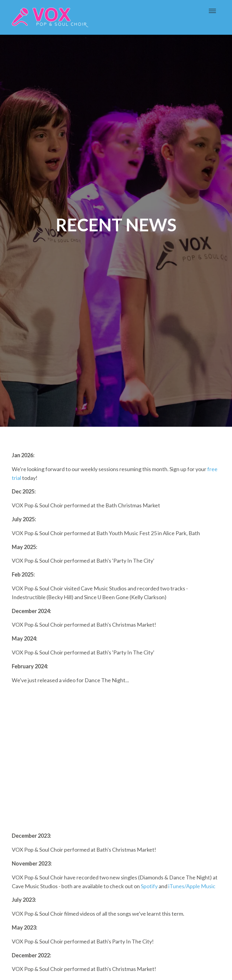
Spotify (149, 886)
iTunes (176, 886)
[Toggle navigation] (212, 11)
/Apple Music (200, 886)
